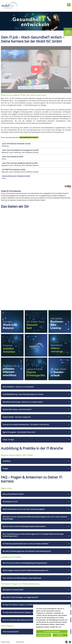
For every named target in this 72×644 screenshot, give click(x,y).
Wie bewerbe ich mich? (10, 502)
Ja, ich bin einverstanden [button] (52, 632)
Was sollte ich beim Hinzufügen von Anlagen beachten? (20, 597)
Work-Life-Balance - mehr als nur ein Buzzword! (18, 387)
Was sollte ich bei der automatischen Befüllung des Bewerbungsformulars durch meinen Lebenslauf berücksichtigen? (35, 518)
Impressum (20, 642)
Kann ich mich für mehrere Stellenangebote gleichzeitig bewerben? (24, 526)
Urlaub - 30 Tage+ (8, 440)
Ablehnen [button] (60, 635)
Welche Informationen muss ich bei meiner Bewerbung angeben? (24, 509)
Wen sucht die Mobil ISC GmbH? (13, 494)
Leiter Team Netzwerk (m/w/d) (13, 157)
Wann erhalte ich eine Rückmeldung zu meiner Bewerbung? (22, 578)
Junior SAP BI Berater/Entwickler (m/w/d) (16, 144)
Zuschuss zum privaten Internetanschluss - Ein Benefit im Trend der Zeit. (26, 424)
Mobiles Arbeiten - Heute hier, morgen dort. (17, 417)
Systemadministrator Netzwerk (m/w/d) (16, 176)
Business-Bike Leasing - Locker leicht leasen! (17, 409)
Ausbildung (6, 461)
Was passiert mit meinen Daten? (13, 590)
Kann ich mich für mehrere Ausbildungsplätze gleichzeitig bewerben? (25, 563)
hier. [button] (60, 627)
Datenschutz (5, 642)
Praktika (5, 469)
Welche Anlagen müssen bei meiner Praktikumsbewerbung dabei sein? (25, 570)
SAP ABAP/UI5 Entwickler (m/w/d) (14, 170)
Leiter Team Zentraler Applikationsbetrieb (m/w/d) (20, 163)
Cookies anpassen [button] (44, 635)
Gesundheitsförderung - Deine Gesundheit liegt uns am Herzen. (23, 394)
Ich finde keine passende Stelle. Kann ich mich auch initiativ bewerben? (25, 544)
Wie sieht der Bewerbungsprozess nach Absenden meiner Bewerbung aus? (27, 551)
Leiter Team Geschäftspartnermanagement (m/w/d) (20, 150)
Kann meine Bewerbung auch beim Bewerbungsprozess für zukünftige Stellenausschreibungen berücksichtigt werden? (33, 535)
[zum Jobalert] (68, 32)
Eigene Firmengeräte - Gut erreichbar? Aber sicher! (19, 432)
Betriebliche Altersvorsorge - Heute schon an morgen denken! (23, 402)
